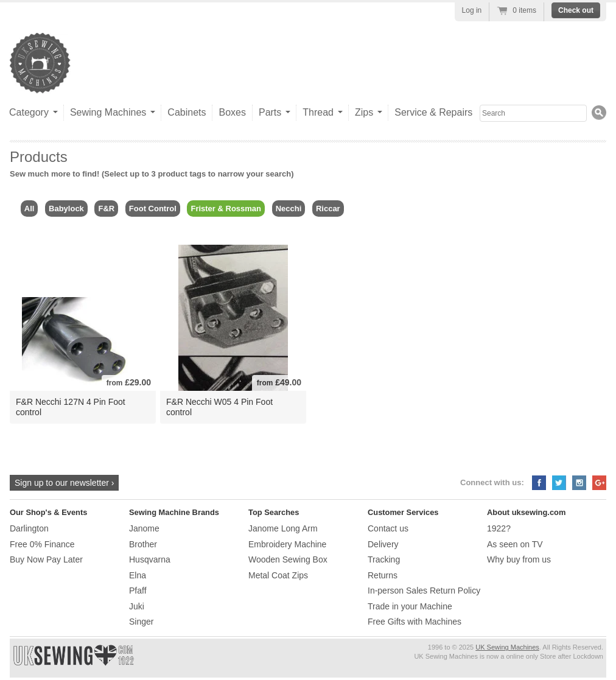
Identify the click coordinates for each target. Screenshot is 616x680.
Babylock (66, 209)
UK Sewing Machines (507, 647)
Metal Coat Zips (278, 575)
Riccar (328, 209)
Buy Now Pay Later (46, 559)
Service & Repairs (433, 112)
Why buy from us (519, 559)
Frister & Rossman (226, 209)
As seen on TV (515, 544)
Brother (143, 544)
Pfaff (138, 591)
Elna (138, 575)
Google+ (599, 483)
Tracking (384, 559)
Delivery (383, 544)
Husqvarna (150, 559)
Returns (383, 575)
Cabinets (187, 112)
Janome (144, 528)
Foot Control (153, 209)
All (30, 209)
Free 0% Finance (42, 544)
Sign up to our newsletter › (64, 483)
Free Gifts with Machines (415, 622)
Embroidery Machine (287, 544)
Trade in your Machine (410, 606)
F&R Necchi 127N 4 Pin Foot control (71, 407)
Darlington (29, 528)
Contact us (388, 528)
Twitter (559, 483)
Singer (141, 622)
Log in (472, 10)
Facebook (539, 483)
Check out (576, 10)
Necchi (289, 209)
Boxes (232, 112)
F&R (106, 209)
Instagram (579, 483)
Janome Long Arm (283, 528)
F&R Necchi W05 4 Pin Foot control (219, 407)
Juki (137, 606)
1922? (499, 528)
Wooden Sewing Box (288, 559)
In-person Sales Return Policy (424, 591)
